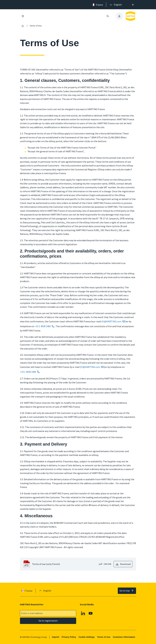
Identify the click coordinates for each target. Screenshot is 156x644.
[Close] (133, 5)
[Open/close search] (108, 16)
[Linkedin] (83, 613)
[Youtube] (91, 613)
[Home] (23, 26)
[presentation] (115, 5)
